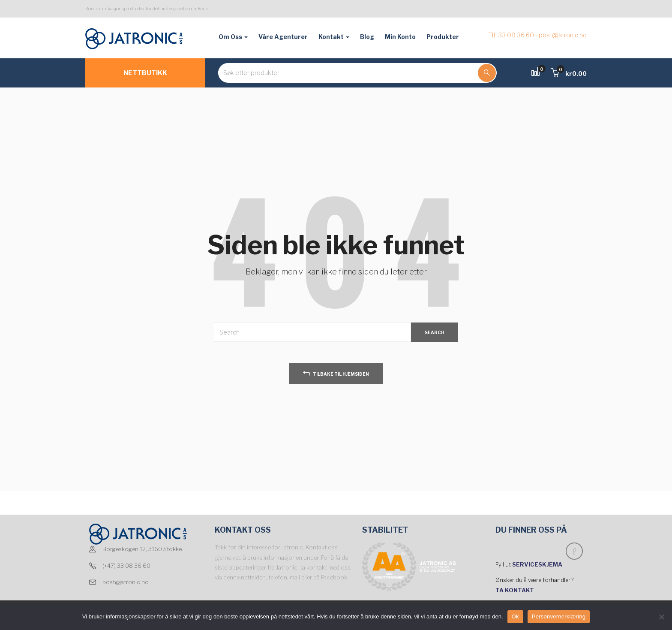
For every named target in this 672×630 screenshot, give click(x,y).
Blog (367, 37)
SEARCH (435, 332)
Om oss (233, 37)
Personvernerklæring (559, 616)
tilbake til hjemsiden (336, 373)
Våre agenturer (283, 37)
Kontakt (334, 37)
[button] (569, 74)
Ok (515, 616)
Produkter (443, 37)
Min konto (400, 37)
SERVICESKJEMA (538, 564)
